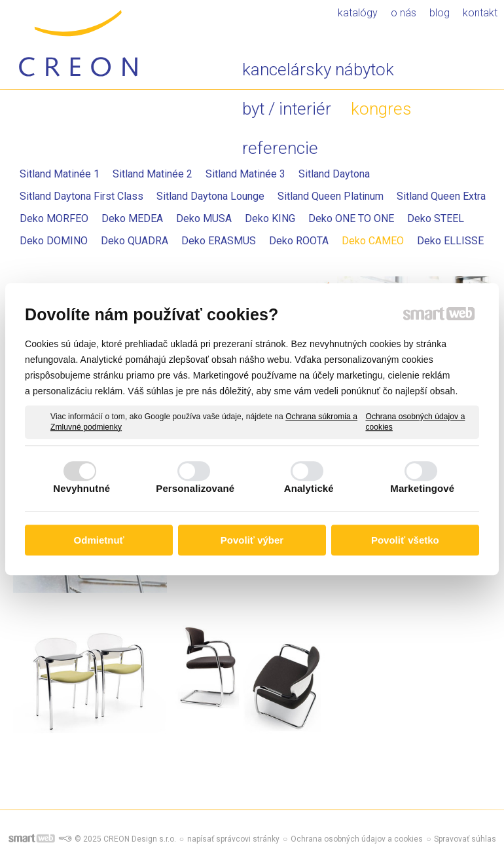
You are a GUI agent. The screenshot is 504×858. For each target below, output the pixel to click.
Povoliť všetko (405, 540)
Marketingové (422, 488)
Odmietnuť (99, 540)
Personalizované (195, 488)
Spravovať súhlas (465, 839)
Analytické (309, 488)
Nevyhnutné (81, 488)
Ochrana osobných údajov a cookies (415, 422)
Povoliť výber (252, 540)
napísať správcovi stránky (233, 839)
